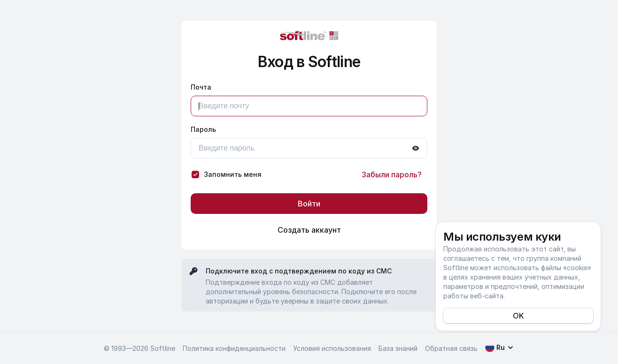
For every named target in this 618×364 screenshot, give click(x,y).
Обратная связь (451, 348)
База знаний (398, 348)
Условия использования (332, 348)
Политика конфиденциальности (234, 348)
